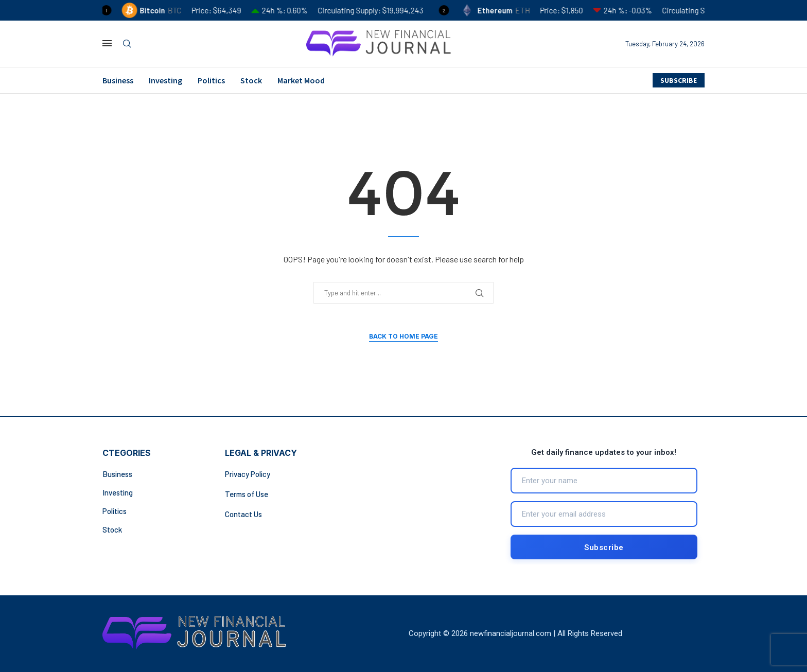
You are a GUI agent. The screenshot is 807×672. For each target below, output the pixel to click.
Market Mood (301, 80)
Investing (165, 80)
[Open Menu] (107, 43)
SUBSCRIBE (679, 80)
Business (118, 80)
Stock (251, 80)
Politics (211, 80)
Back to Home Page (403, 336)
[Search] (127, 44)
